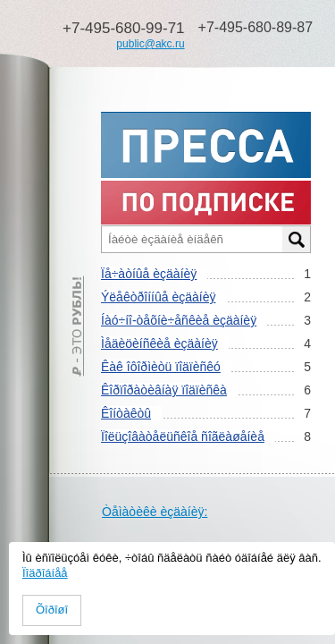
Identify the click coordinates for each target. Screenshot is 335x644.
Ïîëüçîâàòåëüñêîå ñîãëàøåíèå (183, 436)
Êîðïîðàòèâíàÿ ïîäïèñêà (164, 390)
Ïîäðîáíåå (45, 573)
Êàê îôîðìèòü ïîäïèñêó (161, 367)
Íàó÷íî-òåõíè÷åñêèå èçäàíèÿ (179, 320)
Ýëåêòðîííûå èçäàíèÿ (158, 297)
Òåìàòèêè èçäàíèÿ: (155, 512)
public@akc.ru (150, 44)
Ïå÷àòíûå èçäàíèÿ (149, 274)
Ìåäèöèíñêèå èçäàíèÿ (159, 343)
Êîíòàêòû (126, 413)
